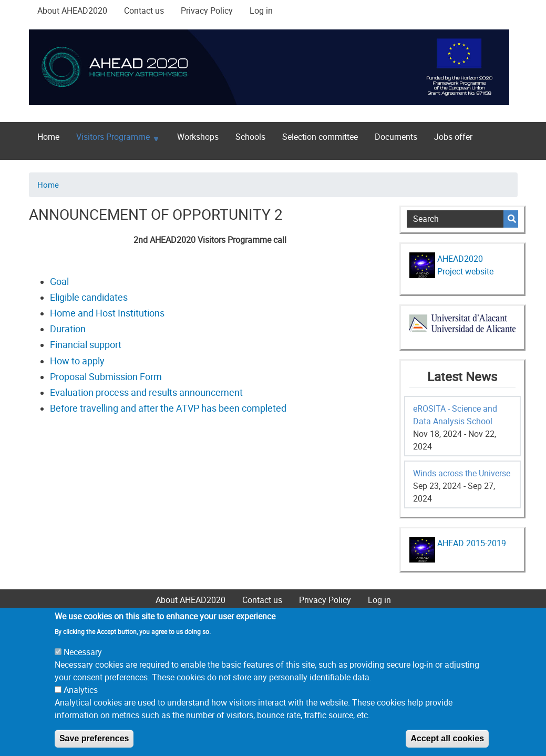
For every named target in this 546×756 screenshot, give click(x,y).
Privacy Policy (207, 11)
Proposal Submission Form (106, 376)
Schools (250, 137)
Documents (396, 137)
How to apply (77, 361)
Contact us (144, 11)
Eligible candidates (89, 297)
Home (48, 137)
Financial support (86, 344)
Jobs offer (453, 137)
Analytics (81, 704)
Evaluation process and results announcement (146, 392)
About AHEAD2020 (72, 11)
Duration (68, 329)
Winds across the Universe (462, 473)
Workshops (198, 137)
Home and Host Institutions (107, 313)
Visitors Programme (113, 139)
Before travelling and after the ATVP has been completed (168, 408)
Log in (261, 11)
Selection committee (320, 137)
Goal (59, 281)
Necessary (83, 666)
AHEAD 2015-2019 (471, 543)
